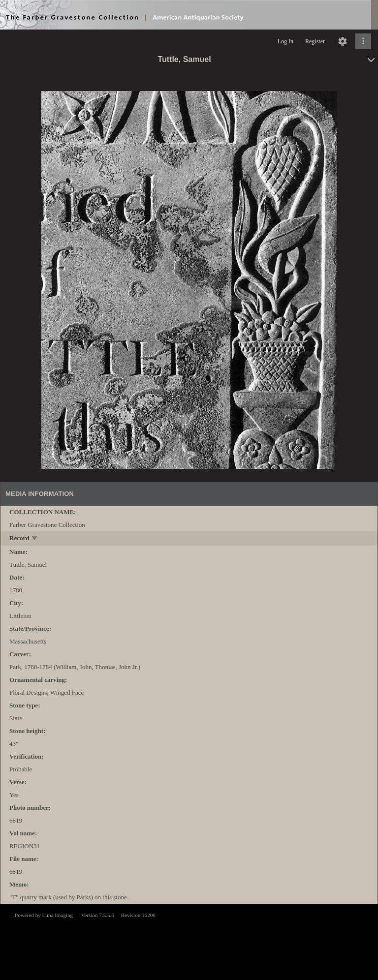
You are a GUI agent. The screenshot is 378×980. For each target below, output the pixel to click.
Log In (285, 41)
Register (315, 41)
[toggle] (35, 539)
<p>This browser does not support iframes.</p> (189, 941)
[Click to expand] (363, 41)
